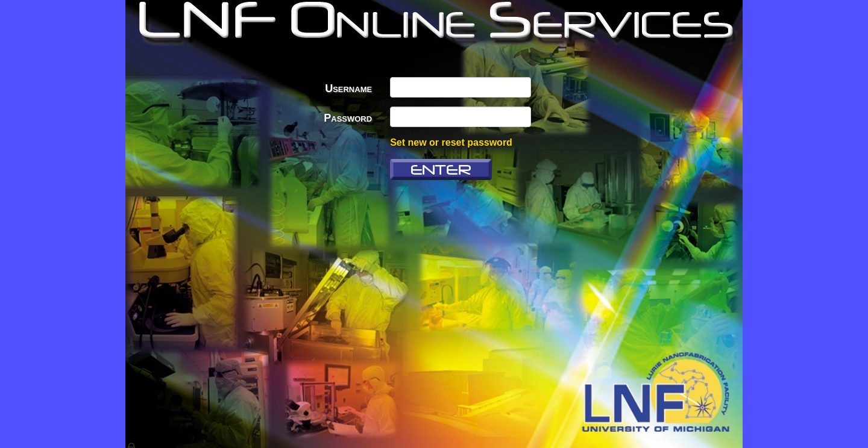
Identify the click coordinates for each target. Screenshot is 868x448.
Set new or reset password (451, 142)
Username (348, 89)
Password (348, 118)
